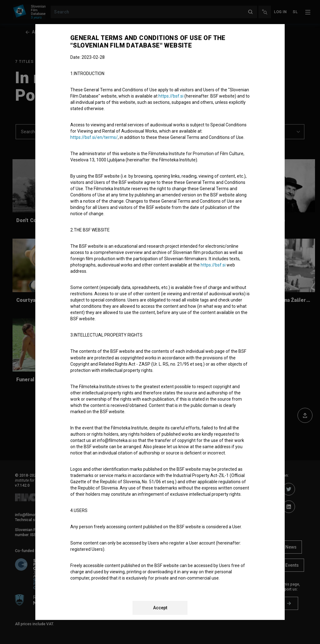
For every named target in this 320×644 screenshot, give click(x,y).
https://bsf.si (171, 96)
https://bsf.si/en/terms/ (94, 137)
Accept (160, 608)
